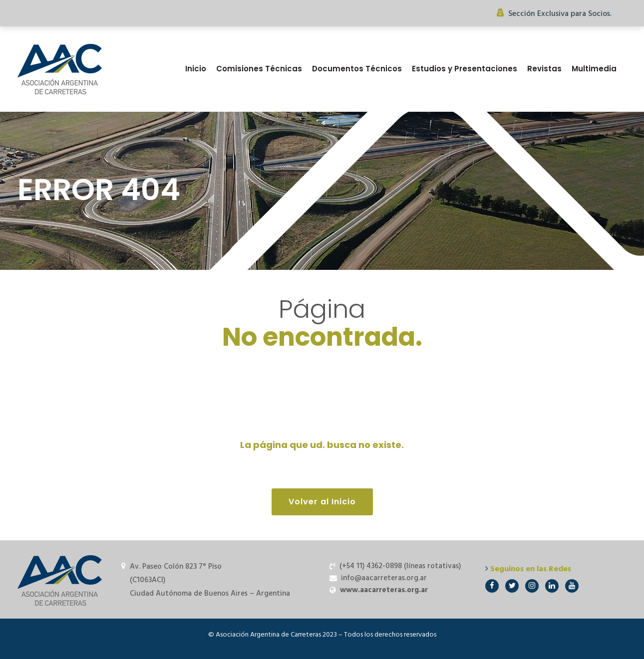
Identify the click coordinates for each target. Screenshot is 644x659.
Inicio (196, 69)
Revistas (544, 69)
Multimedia (594, 69)
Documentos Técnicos (357, 69)
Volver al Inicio (322, 502)
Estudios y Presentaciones (465, 69)
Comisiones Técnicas (259, 69)
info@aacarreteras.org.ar (384, 578)
